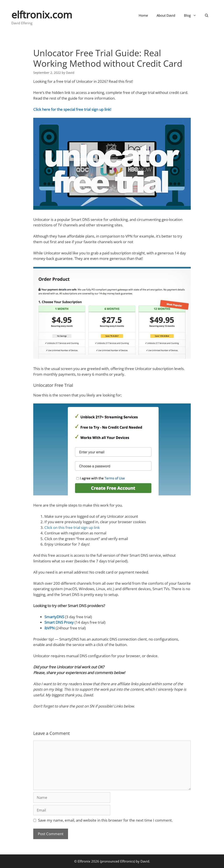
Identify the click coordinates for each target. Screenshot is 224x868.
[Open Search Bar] (207, 15)
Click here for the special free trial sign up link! (72, 109)
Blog (192, 15)
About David (166, 15)
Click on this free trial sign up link (72, 527)
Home (143, 15)
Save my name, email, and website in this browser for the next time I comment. (105, 820)
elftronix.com (42, 15)
